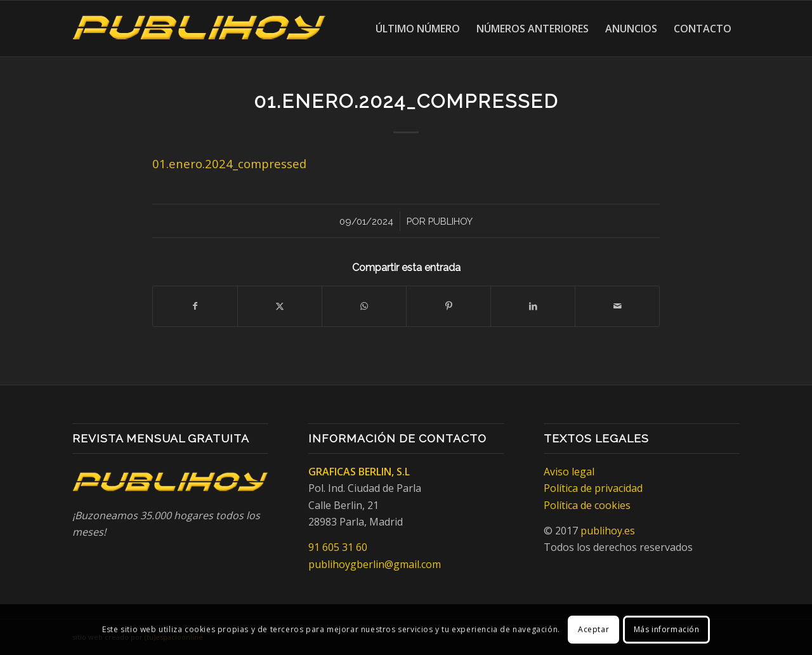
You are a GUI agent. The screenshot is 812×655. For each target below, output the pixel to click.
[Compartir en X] (280, 306)
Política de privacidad (593, 488)
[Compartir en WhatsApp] (364, 306)
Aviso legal (569, 472)
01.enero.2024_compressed (229, 163)
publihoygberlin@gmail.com (375, 564)
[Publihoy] (199, 29)
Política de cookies (587, 505)
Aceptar (593, 629)
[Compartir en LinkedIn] (533, 306)
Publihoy (450, 221)
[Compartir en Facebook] (195, 306)
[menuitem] (418, 29)
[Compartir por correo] (617, 306)
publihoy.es (608, 531)
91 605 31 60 (338, 547)
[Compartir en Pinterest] (449, 306)
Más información (667, 629)
